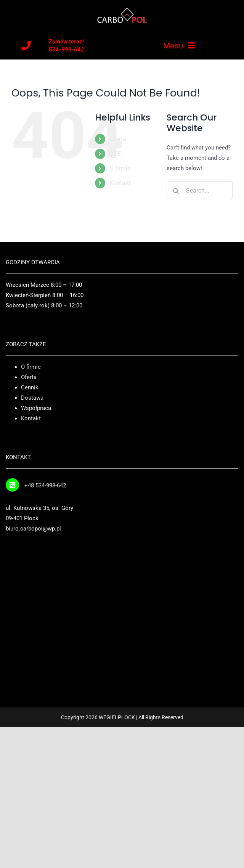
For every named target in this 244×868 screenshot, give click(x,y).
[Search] (176, 191)
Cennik (30, 387)
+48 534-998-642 (45, 485)
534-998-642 (67, 50)
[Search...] (200, 191)
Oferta (118, 139)
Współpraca (36, 408)
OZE (115, 154)
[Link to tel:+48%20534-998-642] (12, 485)
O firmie (120, 168)
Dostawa (32, 398)
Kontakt (120, 183)
